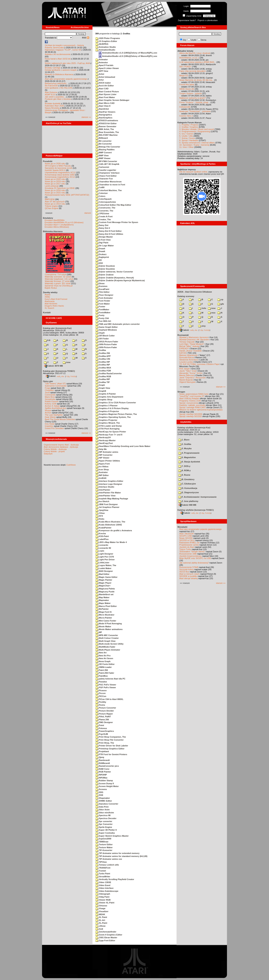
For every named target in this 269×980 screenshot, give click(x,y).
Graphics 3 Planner (106, 406)
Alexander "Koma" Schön (191, 373)
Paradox (101, 682)
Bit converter (103, 141)
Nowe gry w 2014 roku (55, 204)
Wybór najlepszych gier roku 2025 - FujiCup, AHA (67, 63)
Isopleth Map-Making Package (112, 499)
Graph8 (101, 391)
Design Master (104, 237)
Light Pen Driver (105, 560)
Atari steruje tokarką (188, 578)
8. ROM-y (185, 470)
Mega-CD (184, 76)
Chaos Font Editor (106, 176)
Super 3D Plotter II (106, 830)
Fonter (100, 307)
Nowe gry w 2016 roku (55, 190)
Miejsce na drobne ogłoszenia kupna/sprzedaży (201, 410)
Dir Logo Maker (105, 246)
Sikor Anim (103, 810)
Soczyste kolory (187, 569)
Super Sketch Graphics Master (112, 836)
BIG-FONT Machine (106, 135)
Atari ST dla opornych (55, 202)
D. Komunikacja (188, 488)
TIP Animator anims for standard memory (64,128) (121, 856)
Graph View (103, 388)
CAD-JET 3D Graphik (107, 164)
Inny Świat (50, 424)
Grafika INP (103, 365)
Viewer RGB (103, 900)
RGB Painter (103, 772)
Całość (51, 376)
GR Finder (102, 339)
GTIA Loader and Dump (109, 426)
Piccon (101, 693)
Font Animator (104, 298)
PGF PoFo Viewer (106, 687)
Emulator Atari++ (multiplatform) (59, 225)
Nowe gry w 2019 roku (55, 181)
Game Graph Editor (107, 327)
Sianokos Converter (107, 804)
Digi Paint (102, 243)
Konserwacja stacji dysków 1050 (60, 175)
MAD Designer (104, 571)
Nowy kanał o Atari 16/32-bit (58, 59)
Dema (204, 40)
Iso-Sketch (102, 501)
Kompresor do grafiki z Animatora (114, 530)
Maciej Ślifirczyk (187, 375)
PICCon (101, 696)
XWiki (47, 297)
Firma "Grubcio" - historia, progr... (195, 102)
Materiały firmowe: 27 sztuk (57, 281)
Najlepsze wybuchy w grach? (193, 98)
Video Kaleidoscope (107, 891)
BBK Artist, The (105, 129)
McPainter (102, 609)
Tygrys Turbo (185, 549)
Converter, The (104, 211)
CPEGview (102, 213)
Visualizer (102, 911)
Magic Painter (104, 580)
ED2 (99, 263)
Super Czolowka (105, 833)
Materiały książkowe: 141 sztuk (59, 279)
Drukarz (101, 254)
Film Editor (103, 292)
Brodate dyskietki (53, 103)
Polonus (101, 728)
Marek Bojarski (186, 380)
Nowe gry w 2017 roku (55, 184)
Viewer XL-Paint (105, 903)
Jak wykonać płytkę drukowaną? (194, 563)
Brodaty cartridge (53, 68)
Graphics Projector (106, 420)
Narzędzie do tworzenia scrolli (58, 168)
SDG (99, 792)
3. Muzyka (185, 448)
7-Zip (68, 376)
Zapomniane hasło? (187, 20)
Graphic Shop (104, 400)
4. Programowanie (189, 453)
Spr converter (104, 821)
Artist (100, 74)
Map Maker (102, 597)
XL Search (49, 308)
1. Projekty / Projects (189, 125)
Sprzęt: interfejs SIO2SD (191, 416)
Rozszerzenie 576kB (189, 567)
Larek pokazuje (52, 186)
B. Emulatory (186, 479)
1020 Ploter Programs (108, 38)
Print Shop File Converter (110, 740)
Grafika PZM (103, 371)
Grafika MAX (103, 368)
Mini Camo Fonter (106, 621)
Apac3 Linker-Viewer (107, 68)
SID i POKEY (185, 67)
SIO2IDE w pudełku (188, 576)
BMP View (102, 156)
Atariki (48, 295)
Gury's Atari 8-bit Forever (56, 299)
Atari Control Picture (107, 92)
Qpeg (100, 757)
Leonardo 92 (103, 548)
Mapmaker (102, 600)
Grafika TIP (103, 382)
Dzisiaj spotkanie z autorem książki (61, 70)
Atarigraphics (104, 115)
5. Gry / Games (186, 134)
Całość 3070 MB (54, 366)
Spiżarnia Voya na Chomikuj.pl (59, 286)
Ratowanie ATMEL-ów (189, 543)
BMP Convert (104, 153)
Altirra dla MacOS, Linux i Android (195, 53)
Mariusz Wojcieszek (188, 355)
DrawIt (100, 251)
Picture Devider (105, 711)
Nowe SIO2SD (186, 538)
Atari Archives (51, 304)
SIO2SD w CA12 (187, 540)
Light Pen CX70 (105, 557)
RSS (86, 38)
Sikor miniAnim (105, 813)
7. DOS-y (184, 466)
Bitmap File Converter (108, 147)
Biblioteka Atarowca (53, 231)
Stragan (181, 392)
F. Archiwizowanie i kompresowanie (197, 497)
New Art (101, 653)
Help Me (101, 449)
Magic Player (103, 583)
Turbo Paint (103, 874)
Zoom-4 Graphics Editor (109, 935)
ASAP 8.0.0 (50, 95)
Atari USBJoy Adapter (189, 398)
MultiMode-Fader (105, 647)
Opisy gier (48, 381)
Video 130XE (103, 882)
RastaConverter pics (107, 766)
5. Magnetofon (187, 457)
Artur (100, 80)
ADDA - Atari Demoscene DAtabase (195, 292)
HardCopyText (104, 443)
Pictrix (100, 705)
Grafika (101, 350)
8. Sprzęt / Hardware (189, 140)
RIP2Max (101, 778)
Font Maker (103, 304)
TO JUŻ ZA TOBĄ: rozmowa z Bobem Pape (199, 364)
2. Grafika (185, 444)
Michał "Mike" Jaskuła (189, 346)
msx (212, 313)
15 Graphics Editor (106, 41)
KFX (99, 516)
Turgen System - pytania (190, 93)
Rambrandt (103, 760)
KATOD (183, 353)
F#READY (184, 348)
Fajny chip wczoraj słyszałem (193, 71)
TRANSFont (103, 868)
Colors (100, 196)
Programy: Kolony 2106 (190, 401)
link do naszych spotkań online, (194, 172)
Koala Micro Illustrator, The (110, 522)
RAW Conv (102, 769)
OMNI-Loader (104, 667)
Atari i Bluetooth (187, 534)
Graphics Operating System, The (113, 417)
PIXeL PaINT (103, 717)
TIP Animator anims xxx (109, 859)
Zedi (99, 929)
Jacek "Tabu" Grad (188, 371)
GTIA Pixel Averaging (108, 429)
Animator (102, 59)
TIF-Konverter (104, 850)
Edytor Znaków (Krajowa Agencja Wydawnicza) (120, 280)
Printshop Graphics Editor (110, 749)
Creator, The (103, 219)
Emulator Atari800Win (55, 220)
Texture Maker (104, 847)
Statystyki (48, 454)
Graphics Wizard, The (108, 423)
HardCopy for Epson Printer (111, 432)
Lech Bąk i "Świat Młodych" (192, 344)
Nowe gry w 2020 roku (55, 179)
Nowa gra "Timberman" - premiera (195, 111)
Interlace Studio (105, 487)
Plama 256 (102, 720)
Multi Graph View (105, 641)
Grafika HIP (103, 362)
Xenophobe (50, 399)
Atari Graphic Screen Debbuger (112, 100)
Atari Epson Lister (106, 94)
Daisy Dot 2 (103, 228)
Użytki (194, 40)
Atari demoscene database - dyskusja (61, 447)
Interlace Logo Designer (109, 484)
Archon (48, 413)
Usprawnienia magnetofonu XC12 (60, 172)
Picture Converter (106, 708)
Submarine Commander (56, 386)
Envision (101, 286)
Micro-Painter (104, 618)
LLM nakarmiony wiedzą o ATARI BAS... (198, 62)
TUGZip (73, 376)
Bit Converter (104, 144)
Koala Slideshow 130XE (109, 525)
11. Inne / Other (186, 147)
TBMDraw (102, 842)
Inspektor (49, 426)
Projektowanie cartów (189, 545)
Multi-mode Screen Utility (109, 644)
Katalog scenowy (186, 296)
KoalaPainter (103, 528)
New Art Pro (103, 656)
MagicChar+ (103, 586)
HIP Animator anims (107, 452)
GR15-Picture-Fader (107, 342)
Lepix (100, 551)
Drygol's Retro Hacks (54, 306)
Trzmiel (101, 871)
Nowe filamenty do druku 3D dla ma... (196, 80)
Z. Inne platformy (188, 501)
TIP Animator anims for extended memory (118, 853)
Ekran (100, 283)
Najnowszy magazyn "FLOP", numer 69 (63, 50)
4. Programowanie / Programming (195, 131)
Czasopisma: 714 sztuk (55, 274)
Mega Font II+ (104, 612)
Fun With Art (103, 321)
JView (100, 513)
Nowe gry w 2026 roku (55, 164)
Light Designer (104, 554)
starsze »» (86, 117)
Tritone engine (51, 206)
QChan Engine (52, 208)
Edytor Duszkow (105, 266)
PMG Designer (104, 722)
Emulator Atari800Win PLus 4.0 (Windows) (64, 222)
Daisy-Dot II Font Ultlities (109, 234)
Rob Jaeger (185, 369)
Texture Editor (104, 844)
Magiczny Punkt (105, 592)
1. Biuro (184, 440)
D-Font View (103, 240)
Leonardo (102, 545)
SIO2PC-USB (186, 536)
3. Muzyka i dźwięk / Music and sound (197, 129)
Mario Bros (50, 397)
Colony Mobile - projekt (54, 451)
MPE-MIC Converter (107, 635)
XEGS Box (184, 572)
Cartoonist (102, 167)
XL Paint (101, 917)
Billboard (102, 138)
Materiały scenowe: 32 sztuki (58, 277)
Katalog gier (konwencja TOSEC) (59, 371)
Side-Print (102, 807)
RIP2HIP (101, 775)
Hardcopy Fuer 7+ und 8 (109, 435)
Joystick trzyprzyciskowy (190, 556)
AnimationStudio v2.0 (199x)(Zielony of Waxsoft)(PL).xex (128, 56)
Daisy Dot (102, 225)
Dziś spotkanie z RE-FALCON (58, 88)
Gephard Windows (106, 330)
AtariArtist (102, 109)
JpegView (102, 510)
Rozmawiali (183, 335)
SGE (99, 795)
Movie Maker (103, 626)
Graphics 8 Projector (107, 411)
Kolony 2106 (51, 404)
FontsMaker (103, 312)
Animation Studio (106, 47)
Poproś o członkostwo (208, 20)
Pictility (101, 702)
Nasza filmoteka (52, 108)
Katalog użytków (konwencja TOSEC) (196, 510)
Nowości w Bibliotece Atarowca (59, 74)
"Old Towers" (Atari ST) (55, 384)
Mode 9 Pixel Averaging (109, 624)
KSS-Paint (102, 536)
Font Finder (103, 301)
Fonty (100, 315)
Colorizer (102, 193)
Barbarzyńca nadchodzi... (56, 83)
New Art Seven (104, 658)
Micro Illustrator (105, 615)
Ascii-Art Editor (105, 86)
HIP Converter (104, 455)
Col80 (100, 187)
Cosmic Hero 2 (186, 116)
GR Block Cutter (105, 336)
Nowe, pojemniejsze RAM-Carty (194, 394)
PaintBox (102, 676)
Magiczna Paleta (105, 589)
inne (67, 362)
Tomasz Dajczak (187, 342)
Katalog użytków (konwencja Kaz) (194, 428)
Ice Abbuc (102, 467)
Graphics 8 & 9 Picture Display (112, 408)
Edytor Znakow (105, 275)
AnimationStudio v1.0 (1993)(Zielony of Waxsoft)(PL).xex (128, 53)
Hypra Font (103, 464)
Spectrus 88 (103, 815)
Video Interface (105, 888)
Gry (185, 40)
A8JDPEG (102, 44)
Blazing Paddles (105, 150)
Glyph (100, 333)
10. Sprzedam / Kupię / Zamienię (194, 145)
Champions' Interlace (108, 173)
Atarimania (50, 301)
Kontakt (47, 312)
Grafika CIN (103, 359)
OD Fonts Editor (105, 664)
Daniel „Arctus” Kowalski (190, 351)
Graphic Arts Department (109, 397)
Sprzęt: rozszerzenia (189, 403)
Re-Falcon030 (51, 86)
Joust (47, 392)
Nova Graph (103, 661)
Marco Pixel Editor (106, 606)
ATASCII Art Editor (106, 123)
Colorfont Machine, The (109, 190)
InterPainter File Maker (108, 493)
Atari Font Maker (105, 97)
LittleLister (102, 563)
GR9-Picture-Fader (106, 347)
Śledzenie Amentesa (189, 360)
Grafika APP (103, 356)
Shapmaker (103, 798)
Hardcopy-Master (106, 440)
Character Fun (104, 179)
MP (99, 632)
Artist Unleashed (105, 77)
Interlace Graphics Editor (109, 481)
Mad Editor (102, 574)
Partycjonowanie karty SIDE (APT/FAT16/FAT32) (67, 195)
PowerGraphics (105, 731)
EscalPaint (102, 289)
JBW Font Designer (107, 504)
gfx (221, 304)
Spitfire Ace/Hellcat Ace (55, 408)
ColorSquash (104, 199)
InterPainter (103, 490)
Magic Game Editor (106, 577)
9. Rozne (184, 475)
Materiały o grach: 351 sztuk (58, 283)
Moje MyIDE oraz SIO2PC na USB (195, 558)
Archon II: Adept (52, 406)
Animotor (102, 62)
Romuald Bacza (187, 357)
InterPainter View (105, 496)
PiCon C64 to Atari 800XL (109, 699)
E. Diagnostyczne (189, 492)
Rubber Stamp (104, 780)
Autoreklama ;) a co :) (189, 58)
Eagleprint (102, 257)
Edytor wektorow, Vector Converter (114, 272)
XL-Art (100, 920)
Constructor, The (105, 208)
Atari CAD (102, 89)
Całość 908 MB (188, 505)
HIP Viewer (102, 458)
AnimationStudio (105, 50)
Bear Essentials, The (107, 132)
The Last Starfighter (54, 415)
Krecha (101, 533)
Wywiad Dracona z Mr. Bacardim (194, 340)
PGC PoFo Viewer (106, 685)
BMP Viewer (103, 158)
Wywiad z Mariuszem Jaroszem (194, 337)
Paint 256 (102, 670)
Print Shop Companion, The (111, 737)
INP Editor (102, 475)
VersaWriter (103, 877)
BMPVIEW (50, 199)
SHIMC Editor (104, 801)
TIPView (101, 862)
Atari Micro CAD (105, 103)
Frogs (47, 388)
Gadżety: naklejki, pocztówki (192, 405)
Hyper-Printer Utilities (108, 461)
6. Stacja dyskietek (189, 462)
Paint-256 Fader (105, 673)
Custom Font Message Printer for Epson (117, 222)
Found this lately (187, 84)
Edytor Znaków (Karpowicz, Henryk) (115, 278)
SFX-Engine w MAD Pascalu (58, 166)
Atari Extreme (51, 92)
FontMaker (102, 310)
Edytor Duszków (105, 269)
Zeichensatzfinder (106, 932)
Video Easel (103, 885)
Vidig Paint (102, 897)
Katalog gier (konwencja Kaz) (57, 328)
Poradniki (48, 161)
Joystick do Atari (187, 547)
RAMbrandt (103, 763)
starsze (88, 213)
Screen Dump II (105, 783)
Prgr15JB (102, 734)
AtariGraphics (104, 118)
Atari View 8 (103, 106)
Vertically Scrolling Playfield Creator (115, 879)
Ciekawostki (185, 107)
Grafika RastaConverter (109, 373)
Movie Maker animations (109, 629)
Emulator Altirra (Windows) (57, 227)
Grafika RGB (103, 376)
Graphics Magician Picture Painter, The (116, 414)
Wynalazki (182, 527)
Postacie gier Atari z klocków (58, 99)
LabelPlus (102, 539)
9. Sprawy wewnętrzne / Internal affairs (197, 143)
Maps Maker (103, 603)
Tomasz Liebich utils (107, 865)
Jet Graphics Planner (107, 507)
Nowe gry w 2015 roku (55, 193)
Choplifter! (50, 390)
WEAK (100, 914)
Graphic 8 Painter (106, 394)
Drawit (100, 249)
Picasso (101, 690)
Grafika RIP (103, 379)
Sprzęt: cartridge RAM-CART (193, 407)
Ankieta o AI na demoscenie (58, 54)
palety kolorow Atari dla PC (110, 679)
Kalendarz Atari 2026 (54, 106)
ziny (202, 326)
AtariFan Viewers (105, 112)
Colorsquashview (106, 202)
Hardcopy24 (103, 437)
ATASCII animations (107, 120)
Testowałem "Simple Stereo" (192, 552)
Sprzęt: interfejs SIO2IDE (191, 414)
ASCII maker (103, 83)
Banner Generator (106, 126)
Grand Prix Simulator (54, 428)
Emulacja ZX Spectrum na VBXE (60, 188)
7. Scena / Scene (187, 138)
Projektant (102, 751)
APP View (102, 71)
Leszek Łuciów (186, 362)
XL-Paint (101, 923)
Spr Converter (104, 824)
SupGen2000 (103, 839)
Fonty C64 (102, 318)
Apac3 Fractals (104, 65)
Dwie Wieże (50, 417)
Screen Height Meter (107, 786)
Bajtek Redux (51, 288)
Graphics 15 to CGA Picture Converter (116, 403)
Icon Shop (102, 469)
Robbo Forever (52, 401)
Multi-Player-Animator (108, 650)
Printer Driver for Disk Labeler (112, 746)
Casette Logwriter (106, 170)
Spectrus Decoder (106, 818)
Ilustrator (102, 472)
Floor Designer (104, 295)
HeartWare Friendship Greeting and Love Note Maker (123, 446)
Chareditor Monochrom (109, 182)
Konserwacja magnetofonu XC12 (60, 177)
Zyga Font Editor (105, 940)
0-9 (47, 340)
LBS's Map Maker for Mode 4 (111, 542)
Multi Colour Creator (107, 638)
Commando (50, 395)
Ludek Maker (103, 568)
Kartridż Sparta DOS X (55, 170)
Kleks (100, 519)
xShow (101, 926)
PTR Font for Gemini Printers (111, 754)
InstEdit (101, 478)
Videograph (103, 894)
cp (220, 299)
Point (100, 725)
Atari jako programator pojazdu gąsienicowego (66, 79)
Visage (100, 908)
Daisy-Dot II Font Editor (109, 231)
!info (202, 308)
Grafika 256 (103, 353)
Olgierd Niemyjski (187, 382)
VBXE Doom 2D (187, 89)
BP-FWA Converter (106, 161)
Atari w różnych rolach (189, 574)
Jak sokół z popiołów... (55, 97)
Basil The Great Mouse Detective (60, 419)
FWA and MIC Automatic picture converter (118, 324)
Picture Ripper (104, 714)
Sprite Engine (104, 827)
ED (99, 260)
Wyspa (48, 410)
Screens (101, 789)
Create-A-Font (104, 216)
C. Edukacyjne (187, 484)
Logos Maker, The (106, 565)
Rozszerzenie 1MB (188, 554)
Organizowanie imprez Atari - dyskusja (61, 445)
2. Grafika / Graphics (189, 127)
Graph (100, 385)
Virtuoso (101, 906)
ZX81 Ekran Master (106, 937)
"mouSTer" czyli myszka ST (192, 396)
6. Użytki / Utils (186, 136)
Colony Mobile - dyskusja (55, 449)
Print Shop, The (105, 743)
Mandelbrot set (104, 594)
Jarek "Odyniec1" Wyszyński (192, 378)
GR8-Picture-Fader (106, 344)
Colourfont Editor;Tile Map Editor (113, 205)
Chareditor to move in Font (110, 185)
